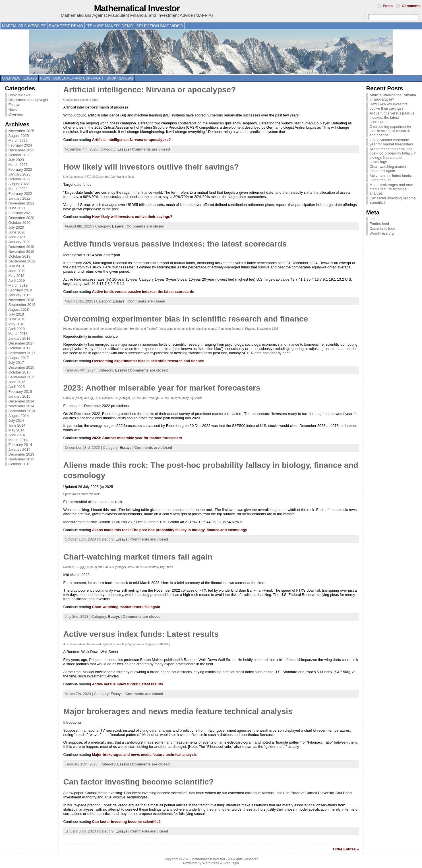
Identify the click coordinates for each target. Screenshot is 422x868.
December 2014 (21, 401)
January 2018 (19, 338)
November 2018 (21, 300)
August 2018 (18, 309)
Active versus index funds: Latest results (141, 634)
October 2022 (19, 179)
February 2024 (20, 145)
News (45, 78)
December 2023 (21, 150)
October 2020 (19, 223)
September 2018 (22, 305)
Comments (411, 6)
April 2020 (16, 237)
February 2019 (20, 290)
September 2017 (22, 353)
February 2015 (20, 392)
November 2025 (21, 131)
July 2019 (16, 266)
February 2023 (20, 169)
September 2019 (22, 261)
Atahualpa (231, 863)
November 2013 (21, 459)
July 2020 (16, 227)
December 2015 (21, 367)
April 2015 (16, 387)
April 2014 (16, 435)
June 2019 (17, 271)
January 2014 (19, 449)
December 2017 (21, 343)
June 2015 (17, 382)
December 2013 (21, 454)
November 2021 (21, 203)
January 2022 (19, 198)
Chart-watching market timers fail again (138, 557)
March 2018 (18, 334)
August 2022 (18, 184)
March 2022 (18, 189)
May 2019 (16, 276)
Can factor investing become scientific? (138, 782)
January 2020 (19, 242)
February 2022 (20, 194)
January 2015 (19, 396)
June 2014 (17, 425)
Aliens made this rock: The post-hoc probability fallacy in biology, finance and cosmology (169, 530)
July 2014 (16, 421)
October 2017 (19, 348)
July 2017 (16, 363)
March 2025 (18, 140)
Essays (30, 78)
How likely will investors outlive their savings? (151, 167)
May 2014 (16, 430)
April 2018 (16, 329)
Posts (388, 6)
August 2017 (18, 358)
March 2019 (18, 285)
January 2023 (19, 174)
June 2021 (17, 208)
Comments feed (382, 229)
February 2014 (20, 445)
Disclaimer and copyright (78, 78)
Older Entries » (346, 849)
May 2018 (16, 324)
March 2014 (18, 440)
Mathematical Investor (137, 8)
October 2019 (19, 256)
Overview (11, 78)
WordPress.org (382, 233)
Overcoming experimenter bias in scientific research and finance (186, 319)
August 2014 (18, 416)
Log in (375, 219)
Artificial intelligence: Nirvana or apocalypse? (149, 90)
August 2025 (18, 136)
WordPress (211, 863)
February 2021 (20, 213)
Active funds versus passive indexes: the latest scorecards (175, 244)
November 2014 (21, 406)
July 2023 (16, 160)
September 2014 (22, 411)
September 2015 (22, 377)
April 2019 (16, 280)
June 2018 (17, 319)
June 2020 (17, 232)
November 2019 (21, 252)
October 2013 (19, 464)
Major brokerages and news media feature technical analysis (178, 711)
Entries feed (379, 224)
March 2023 (18, 165)
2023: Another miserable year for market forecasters (162, 388)
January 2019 (19, 295)
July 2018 (16, 314)
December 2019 (21, 247)
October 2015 (19, 372)
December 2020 (21, 218)
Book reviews (120, 78)
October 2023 (19, 155)
